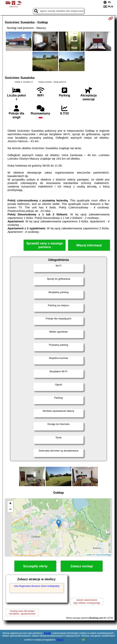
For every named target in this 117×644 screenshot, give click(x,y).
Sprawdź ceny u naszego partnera (45, 245)
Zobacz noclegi (82, 566)
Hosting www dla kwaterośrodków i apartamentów (22, 612)
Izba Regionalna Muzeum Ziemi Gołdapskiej (37, 586)
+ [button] (10, 504)
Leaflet (89, 555)
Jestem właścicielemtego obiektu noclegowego (87, 601)
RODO (60, 640)
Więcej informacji (89, 245)
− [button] (10, 510)
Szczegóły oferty (35, 566)
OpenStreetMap (103, 555)
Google (47, 633)
